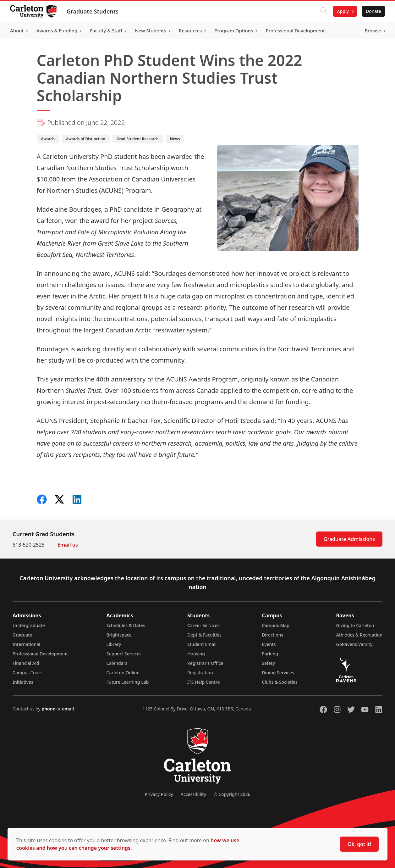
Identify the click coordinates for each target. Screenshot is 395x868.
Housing (196, 654)
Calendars (117, 663)
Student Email (202, 644)
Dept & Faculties (204, 635)
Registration (200, 673)
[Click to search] (324, 11)
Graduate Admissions (349, 539)
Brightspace (119, 635)
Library (114, 644)
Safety (268, 663)
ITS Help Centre (204, 682)
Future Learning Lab (127, 682)
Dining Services (278, 673)
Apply (343, 11)
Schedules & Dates (126, 625)
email (68, 709)
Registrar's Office (205, 663)
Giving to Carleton (355, 625)
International (26, 644)
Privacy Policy (159, 794)
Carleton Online (123, 673)
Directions (272, 635)
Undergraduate (29, 625)
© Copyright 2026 (232, 794)
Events (269, 644)
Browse (373, 31)
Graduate (22, 635)
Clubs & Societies (280, 682)
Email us (68, 545)
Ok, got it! (359, 844)
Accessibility (193, 794)
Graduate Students (93, 11)
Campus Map (276, 625)
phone (49, 709)
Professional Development (40, 654)
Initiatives (23, 682)
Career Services (203, 625)
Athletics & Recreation (359, 635)
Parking (270, 654)
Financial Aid (26, 663)
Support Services (124, 654)
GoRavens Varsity (354, 644)
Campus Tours (27, 673)
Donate (373, 11)
